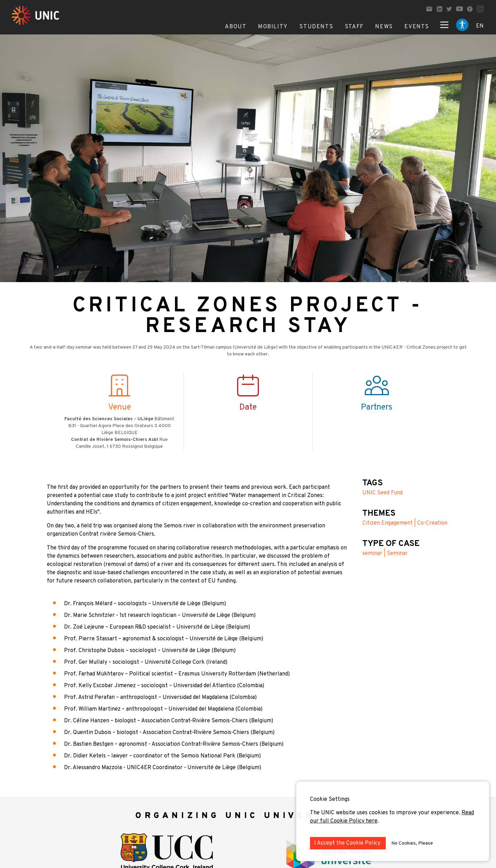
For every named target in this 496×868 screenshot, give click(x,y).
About (236, 27)
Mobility (273, 27)
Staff (354, 27)
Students (316, 27)
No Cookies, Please (412, 843)
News (384, 27)
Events (417, 27)
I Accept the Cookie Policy (348, 843)
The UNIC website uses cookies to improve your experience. (386, 813)
